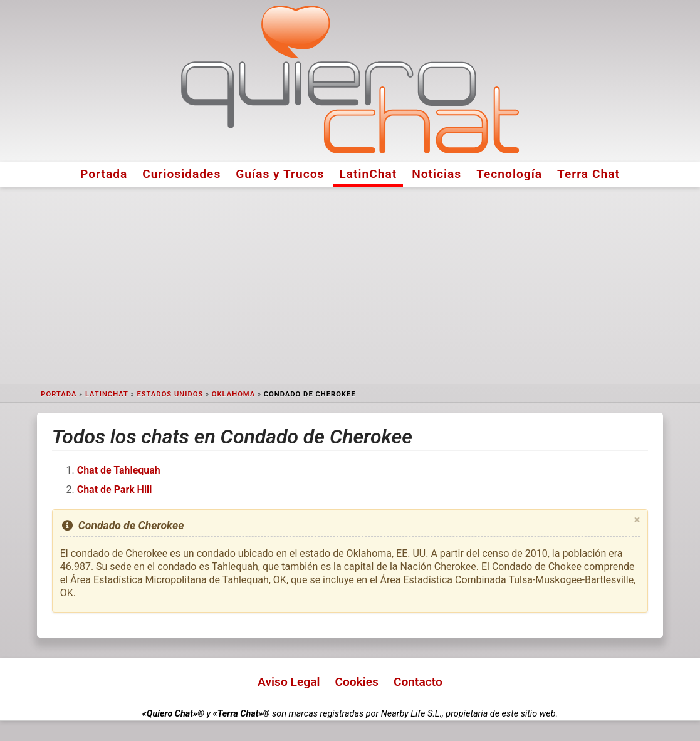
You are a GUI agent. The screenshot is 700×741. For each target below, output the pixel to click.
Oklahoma (233, 394)
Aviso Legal (289, 682)
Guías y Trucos (280, 174)
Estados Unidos (170, 394)
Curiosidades (181, 174)
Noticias (436, 174)
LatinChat (368, 174)
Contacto (418, 682)
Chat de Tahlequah (119, 470)
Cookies (357, 682)
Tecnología (509, 174)
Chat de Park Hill (115, 490)
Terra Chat (588, 174)
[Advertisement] (350, 286)
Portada (104, 174)
